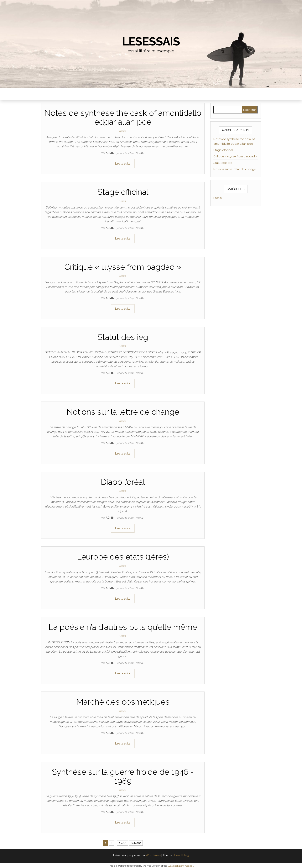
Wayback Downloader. (181, 866)
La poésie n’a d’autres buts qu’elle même (123, 627)
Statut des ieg (123, 337)
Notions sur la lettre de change (123, 412)
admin (110, 153)
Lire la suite (123, 164)
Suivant (136, 843)
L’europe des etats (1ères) (123, 557)
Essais (122, 131)
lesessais (151, 41)
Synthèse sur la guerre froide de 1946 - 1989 (123, 776)
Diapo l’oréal (123, 482)
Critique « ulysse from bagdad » (123, 267)
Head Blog (182, 855)
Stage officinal (123, 192)
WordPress (153, 855)
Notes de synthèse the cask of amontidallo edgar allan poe (123, 117)
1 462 (123, 843)
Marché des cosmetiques (123, 702)
